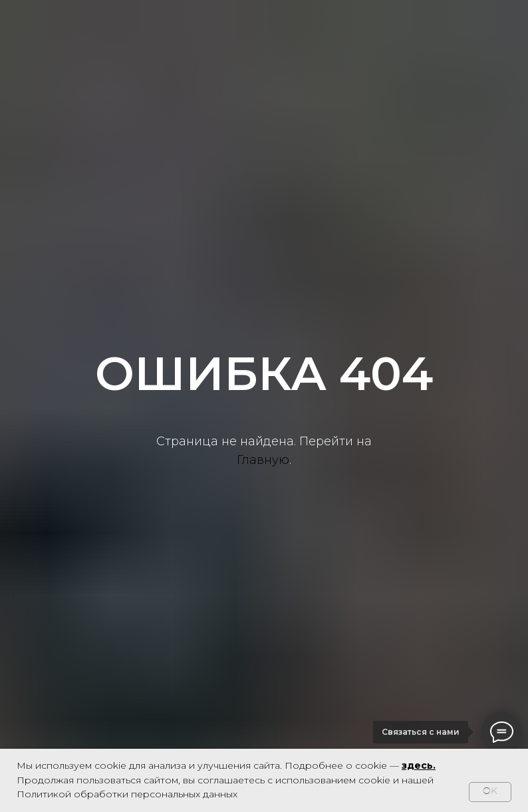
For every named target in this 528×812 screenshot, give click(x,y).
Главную (263, 460)
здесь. (419, 765)
